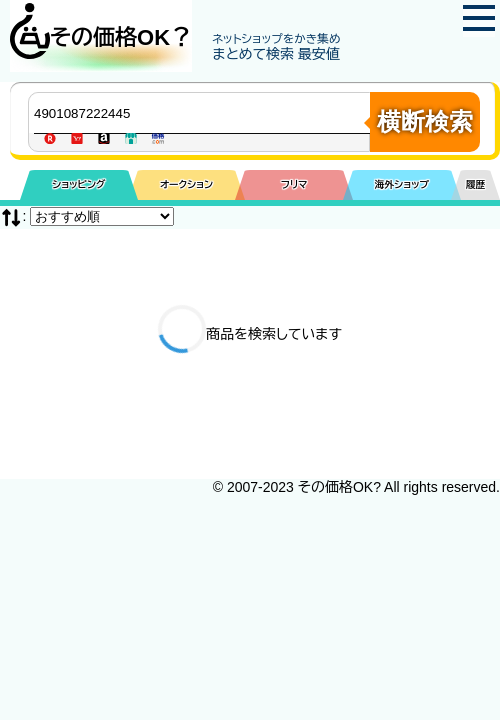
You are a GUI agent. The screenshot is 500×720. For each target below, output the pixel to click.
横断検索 (425, 121)
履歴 (476, 184)
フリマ (294, 184)
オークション (186, 184)
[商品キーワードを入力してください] (204, 113)
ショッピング (78, 184)
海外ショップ (402, 184)
